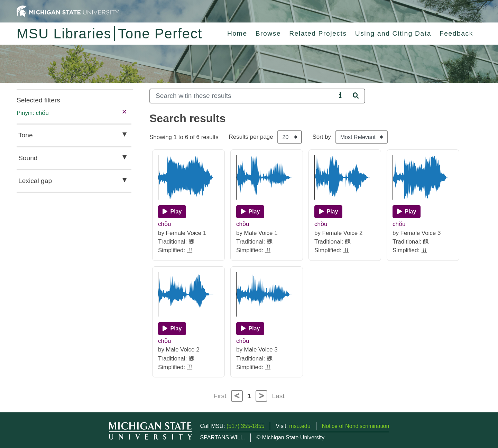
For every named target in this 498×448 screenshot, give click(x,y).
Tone (26, 135)
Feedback (456, 33)
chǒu (164, 224)
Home (237, 33)
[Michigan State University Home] (68, 11)
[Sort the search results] (362, 137)
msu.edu (300, 426)
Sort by (322, 137)
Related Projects (318, 33)
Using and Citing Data (393, 33)
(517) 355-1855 (245, 426)
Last (278, 396)
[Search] (243, 96)
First (220, 396)
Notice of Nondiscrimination (356, 426)
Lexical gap (35, 181)
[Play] (172, 212)
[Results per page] (290, 137)
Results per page (251, 137)
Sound (28, 158)
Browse (268, 33)
